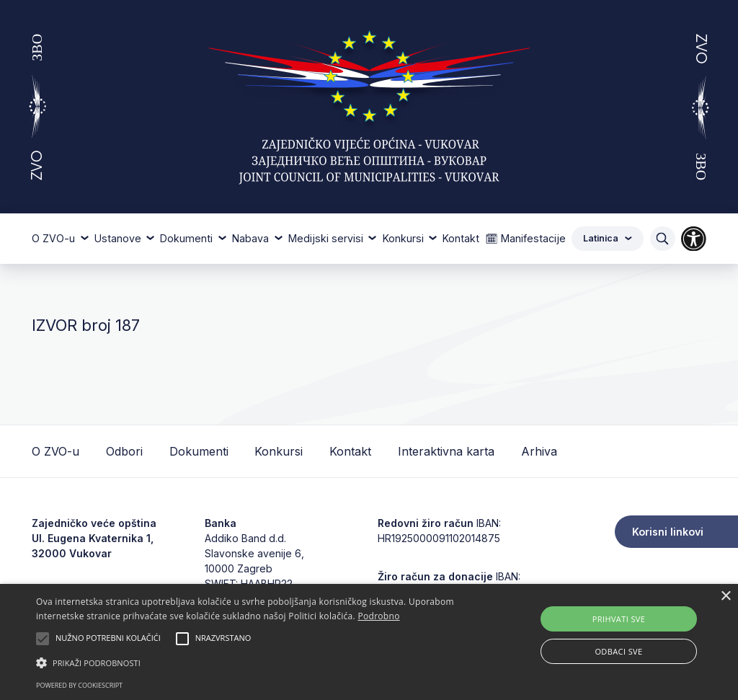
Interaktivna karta (446, 451)
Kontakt (461, 238)
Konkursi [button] (405, 238)
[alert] (369, 642)
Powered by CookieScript (79, 685)
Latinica (608, 238)
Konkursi (279, 451)
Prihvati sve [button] (619, 619)
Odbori (124, 451)
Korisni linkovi (668, 532)
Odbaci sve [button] (618, 651)
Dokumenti (199, 451)
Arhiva (539, 451)
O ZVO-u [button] (55, 238)
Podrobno (378, 616)
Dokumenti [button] (188, 238)
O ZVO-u (55, 451)
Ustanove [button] (119, 238)
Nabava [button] (252, 238)
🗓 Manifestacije (525, 238)
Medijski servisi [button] (327, 238)
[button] (253, 663)
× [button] (725, 597)
